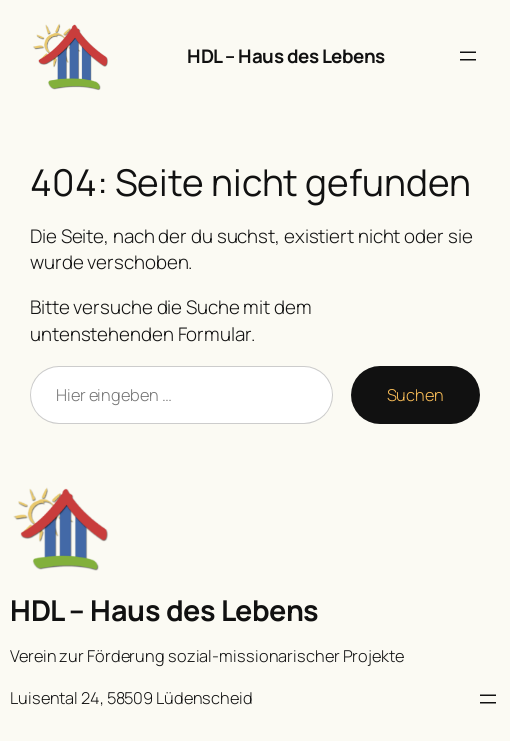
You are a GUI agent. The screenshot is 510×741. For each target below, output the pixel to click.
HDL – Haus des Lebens (286, 56)
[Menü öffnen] (468, 56)
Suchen (415, 395)
